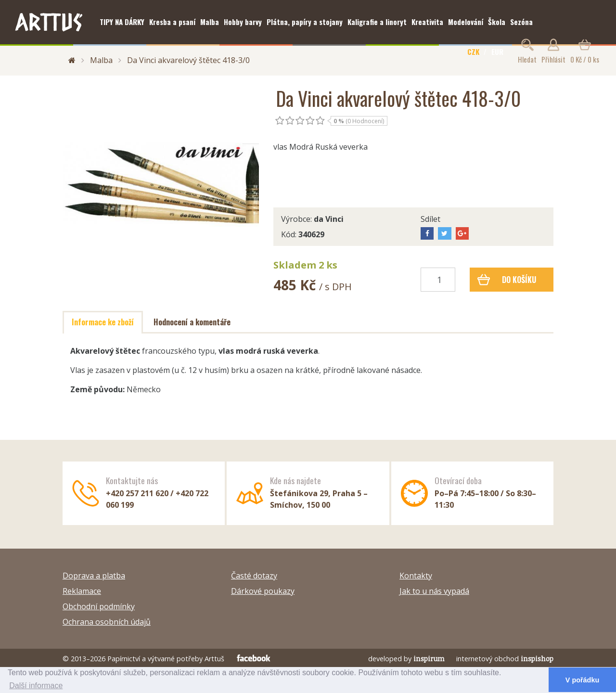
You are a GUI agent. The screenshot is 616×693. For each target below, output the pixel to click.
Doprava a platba (94, 576)
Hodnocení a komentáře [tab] (192, 322)
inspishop (537, 659)
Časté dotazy (254, 576)
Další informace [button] (36, 686)
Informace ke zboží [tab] (103, 322)
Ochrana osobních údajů (107, 622)
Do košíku (507, 280)
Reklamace (82, 591)
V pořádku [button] (582, 680)
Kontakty (416, 576)
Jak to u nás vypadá (434, 591)
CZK (473, 51)
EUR (497, 51)
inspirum (429, 659)
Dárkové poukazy (263, 591)
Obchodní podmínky (99, 606)
